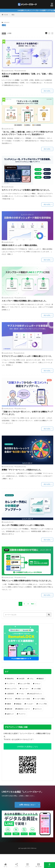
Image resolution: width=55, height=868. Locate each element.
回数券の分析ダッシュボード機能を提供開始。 (20, 245)
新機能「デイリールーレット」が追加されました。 (22, 470)
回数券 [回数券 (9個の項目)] (9, 704)
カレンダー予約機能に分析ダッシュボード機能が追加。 (24, 525)
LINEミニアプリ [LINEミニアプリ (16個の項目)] (12, 689)
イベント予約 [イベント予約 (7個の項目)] (42, 704)
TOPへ (49, 865)
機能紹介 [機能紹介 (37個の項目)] (41, 679)
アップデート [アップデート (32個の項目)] (11, 684)
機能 (13, 15)
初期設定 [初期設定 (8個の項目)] (19, 704)
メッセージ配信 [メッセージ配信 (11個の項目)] (40, 699)
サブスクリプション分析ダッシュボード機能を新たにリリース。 (27, 356)
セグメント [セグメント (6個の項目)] (38, 709)
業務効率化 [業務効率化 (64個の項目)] (10, 679)
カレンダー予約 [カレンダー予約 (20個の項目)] (25, 684)
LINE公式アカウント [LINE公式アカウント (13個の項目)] (36, 694)
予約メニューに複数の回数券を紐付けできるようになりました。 (27, 580)
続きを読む (47, 91)
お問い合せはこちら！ (27, 805)
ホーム (5, 865)
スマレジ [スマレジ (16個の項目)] (38, 684)
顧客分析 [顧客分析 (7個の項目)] (9, 709)
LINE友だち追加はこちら (28, 746)
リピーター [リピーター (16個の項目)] (25, 689)
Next (33, 604)
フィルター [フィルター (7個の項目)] (30, 704)
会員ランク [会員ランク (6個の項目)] (10, 714)
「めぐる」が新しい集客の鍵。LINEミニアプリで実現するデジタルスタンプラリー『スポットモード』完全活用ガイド (27, 133)
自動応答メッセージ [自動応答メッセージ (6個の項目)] (24, 709)
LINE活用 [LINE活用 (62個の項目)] (21, 679)
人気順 (9, 33)
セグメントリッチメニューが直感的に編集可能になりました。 (26, 190)
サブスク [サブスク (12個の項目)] (9, 699)
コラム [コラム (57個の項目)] (31, 679)
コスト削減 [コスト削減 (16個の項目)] (37, 689)
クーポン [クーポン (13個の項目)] (21, 694)
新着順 (4, 33)
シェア (16, 865)
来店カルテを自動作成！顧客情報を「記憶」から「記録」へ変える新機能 (27, 75)
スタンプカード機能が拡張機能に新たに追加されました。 (25, 301)
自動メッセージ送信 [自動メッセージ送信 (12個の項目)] (24, 699)
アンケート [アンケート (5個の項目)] (22, 714)
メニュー (27, 865)
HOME (6, 15)
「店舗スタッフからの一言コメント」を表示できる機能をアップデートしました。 (27, 413)
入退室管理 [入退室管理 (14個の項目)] (10, 694)
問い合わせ (38, 865)
